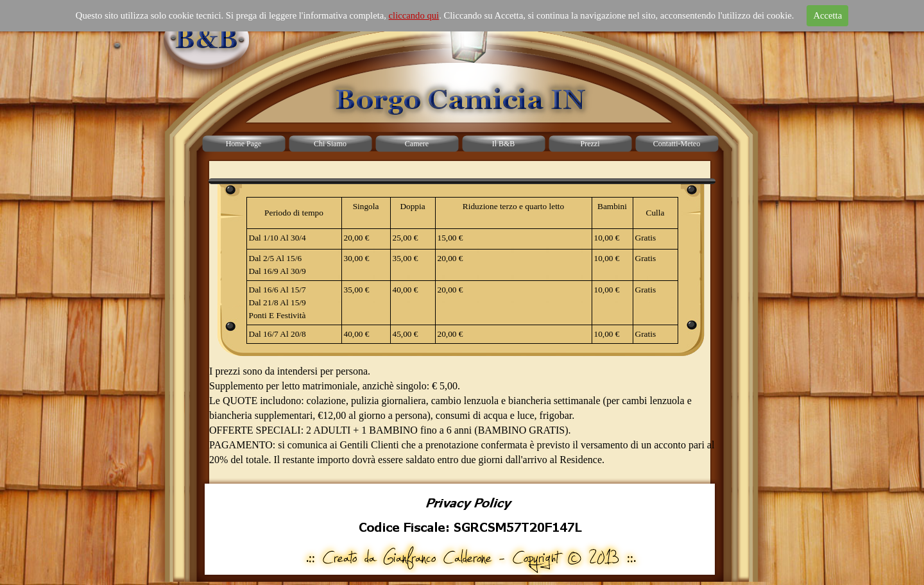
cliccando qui (414, 15)
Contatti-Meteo (677, 144)
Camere (417, 144)
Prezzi (590, 144)
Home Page (244, 144)
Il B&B (504, 144)
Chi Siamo (330, 144)
